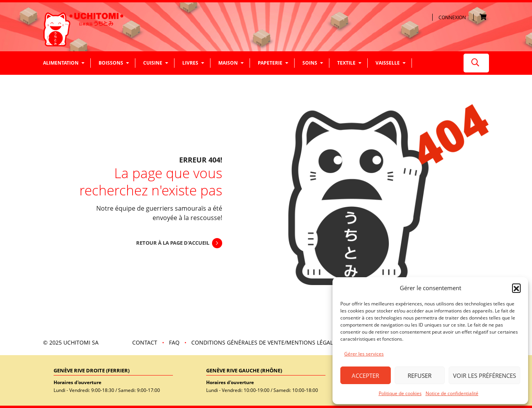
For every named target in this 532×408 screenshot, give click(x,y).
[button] (516, 288)
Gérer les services (364, 354)
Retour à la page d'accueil (173, 243)
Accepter (365, 376)
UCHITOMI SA (81, 342)
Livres (190, 63)
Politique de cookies (400, 393)
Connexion (452, 17)
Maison (228, 63)
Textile (346, 63)
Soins (310, 63)
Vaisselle (388, 63)
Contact (145, 342)
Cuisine (153, 63)
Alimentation (61, 63)
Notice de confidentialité (452, 393)
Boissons (111, 63)
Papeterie (270, 63)
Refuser (420, 376)
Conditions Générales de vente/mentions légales (265, 342)
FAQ (174, 342)
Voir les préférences (484, 376)
